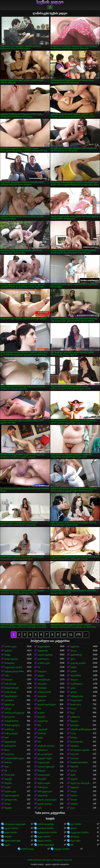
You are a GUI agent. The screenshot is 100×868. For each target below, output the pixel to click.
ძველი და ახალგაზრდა (82, 783)
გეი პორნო (76, 824)
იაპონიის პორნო (46, 828)
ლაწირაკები (44, 663)
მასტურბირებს (12, 688)
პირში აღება (10, 647)
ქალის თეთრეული (47, 705)
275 (78, 635)
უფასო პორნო (11, 828)
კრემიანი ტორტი (46, 746)
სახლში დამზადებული (81, 729)
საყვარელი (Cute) (13, 667)
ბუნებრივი (9, 705)
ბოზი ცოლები (11, 733)
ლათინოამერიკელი (14, 758)
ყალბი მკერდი (45, 804)
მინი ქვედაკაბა (45, 791)
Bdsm (7, 750)
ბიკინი (8, 787)
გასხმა (74, 671)
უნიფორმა (43, 796)
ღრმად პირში (44, 692)
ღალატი (75, 758)
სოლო (74, 709)
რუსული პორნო (62, 849)
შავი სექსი (75, 841)
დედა (40, 738)
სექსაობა (75, 647)
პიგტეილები (44, 762)
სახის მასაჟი (10, 692)
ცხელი (41, 676)
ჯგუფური (75, 787)
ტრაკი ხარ (10, 717)
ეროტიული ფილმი (80, 750)
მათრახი (42, 733)
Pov (39, 709)
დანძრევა (9, 729)
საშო (7, 676)
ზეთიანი (74, 767)
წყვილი (74, 721)
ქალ (73, 808)
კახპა (73, 688)
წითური (41, 717)
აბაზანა (74, 804)
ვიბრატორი (10, 746)
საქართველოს (12, 796)
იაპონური (9, 700)
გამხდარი (75, 717)
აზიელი (74, 680)
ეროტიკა (75, 837)
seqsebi (8, 837)
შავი (72, 713)
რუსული (74, 746)
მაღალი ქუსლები (46, 767)
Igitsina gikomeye (12, 841)
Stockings (42, 688)
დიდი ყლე (76, 705)
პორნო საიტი (27, 849)
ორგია (8, 804)
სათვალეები (44, 775)
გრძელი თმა (11, 800)
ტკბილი (41, 700)
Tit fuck (74, 800)
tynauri (73, 828)
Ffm (39, 742)
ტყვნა (7, 845)
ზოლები (8, 680)
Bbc (39, 725)
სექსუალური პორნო (47, 832)
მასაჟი (73, 791)
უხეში (73, 775)
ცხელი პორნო (44, 841)
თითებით (42, 696)
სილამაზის (76, 676)
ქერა (73, 659)
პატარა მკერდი (45, 655)
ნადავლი (42, 671)
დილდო (75, 725)
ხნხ (72, 845)
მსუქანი (8, 808)
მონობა (8, 762)
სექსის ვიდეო (50, 2)
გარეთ (8, 709)
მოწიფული (43, 787)
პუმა (40, 808)
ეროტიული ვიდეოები (15, 824)
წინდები (41, 771)
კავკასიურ (43, 729)
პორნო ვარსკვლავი (14, 713)
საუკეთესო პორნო (79, 832)
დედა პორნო (11, 832)
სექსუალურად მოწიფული (16, 671)
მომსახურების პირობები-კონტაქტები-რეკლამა (50, 860)
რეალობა (9, 754)
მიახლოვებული (12, 725)
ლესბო (41, 713)
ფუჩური (8, 651)
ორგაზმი (42, 779)
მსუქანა (8, 783)
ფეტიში (74, 779)
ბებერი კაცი (10, 791)
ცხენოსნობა (76, 655)
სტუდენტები (10, 742)
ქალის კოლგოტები (47, 800)
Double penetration (79, 762)
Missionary (9, 663)
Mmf (6, 738)
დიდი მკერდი (11, 659)
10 (64, 635)
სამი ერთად (10, 684)
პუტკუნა (8, 779)
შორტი (74, 738)
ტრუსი (73, 692)
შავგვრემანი (44, 647)
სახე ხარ (75, 754)
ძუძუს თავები (44, 783)
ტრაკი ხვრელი (45, 754)
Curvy (73, 733)
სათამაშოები (44, 680)
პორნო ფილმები (46, 824)
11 (71, 635)
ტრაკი (73, 651)
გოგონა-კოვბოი (78, 663)
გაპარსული (43, 659)
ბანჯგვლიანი (77, 696)
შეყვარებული (11, 696)
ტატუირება (43, 721)
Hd (39, 667)
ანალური (42, 684)
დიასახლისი (77, 742)
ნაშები (73, 667)
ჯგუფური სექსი (45, 758)
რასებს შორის (11, 721)
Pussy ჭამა (10, 775)
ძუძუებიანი (43, 651)
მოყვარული (76, 700)
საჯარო (74, 796)
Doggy (7, 655)
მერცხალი (43, 750)
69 (6, 771)
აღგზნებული (77, 684)
